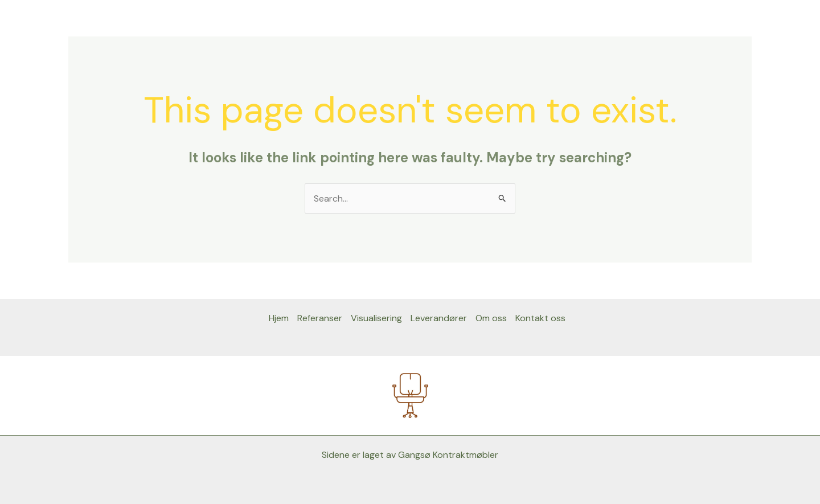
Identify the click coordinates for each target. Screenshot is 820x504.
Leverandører (439, 318)
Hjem (279, 318)
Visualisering (376, 318)
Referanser (320, 318)
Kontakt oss (540, 318)
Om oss (491, 318)
